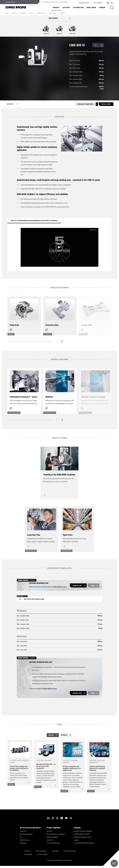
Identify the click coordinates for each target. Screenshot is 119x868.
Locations (76, 840)
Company (102, 8)
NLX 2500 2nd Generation (53, 843)
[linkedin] (48, 818)
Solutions (66, 8)
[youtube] (66, 818)
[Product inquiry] (106, 104)
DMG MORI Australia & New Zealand (83, 831)
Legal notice (56, 851)
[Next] (62, 341)
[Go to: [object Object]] (20, 750)
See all (53, 735)
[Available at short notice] (87, 104)
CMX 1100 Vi (50, 840)
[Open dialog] (24, 315)
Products (56, 8)
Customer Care (78, 8)
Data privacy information (70, 851)
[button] (84, 3)
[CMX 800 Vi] (12, 104)
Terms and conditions (41, 851)
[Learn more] (42, 528)
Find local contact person (26, 834)
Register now (77, 585)
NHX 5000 (49, 831)
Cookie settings (28, 854)
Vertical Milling (41, 13)
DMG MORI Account (60, 587)
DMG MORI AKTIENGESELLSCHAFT (83, 837)
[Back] (57, 341)
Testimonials (23, 843)
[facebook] (62, 818)
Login (93, 585)
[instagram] (53, 818)
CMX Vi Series (53, 13)
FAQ (21, 837)
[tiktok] (57, 818)
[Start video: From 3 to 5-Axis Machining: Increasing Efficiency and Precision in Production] (59, 247)
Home (7, 13)
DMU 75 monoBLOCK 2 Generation (56, 834)
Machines (23, 13)
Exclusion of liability (42, 854)
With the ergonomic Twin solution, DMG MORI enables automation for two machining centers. (19, 777)
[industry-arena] (71, 818)
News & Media (91, 8)
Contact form (23, 831)
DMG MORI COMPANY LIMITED (81, 834)
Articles (66, 735)
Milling (31, 13)
